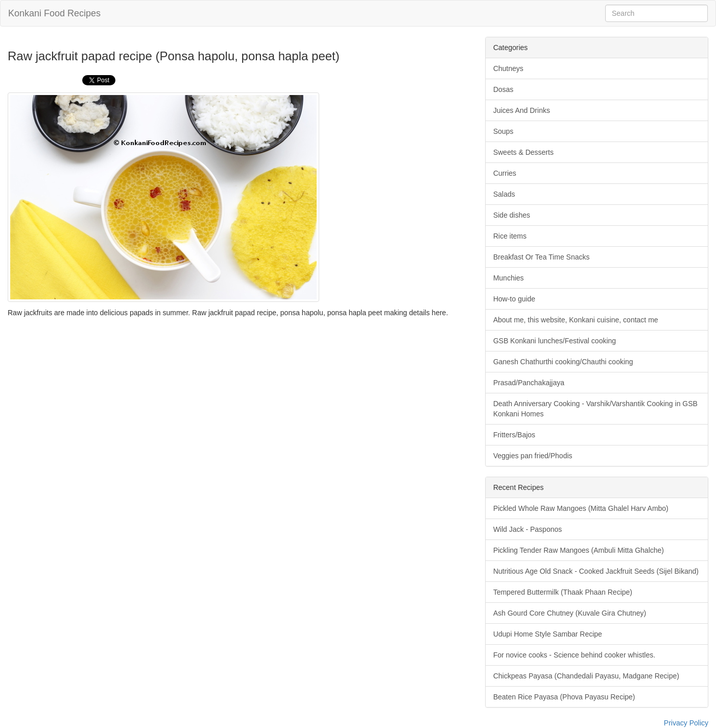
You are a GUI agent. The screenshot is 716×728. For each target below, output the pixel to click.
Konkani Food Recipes (54, 13)
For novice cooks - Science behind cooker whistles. (574, 655)
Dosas (504, 89)
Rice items (510, 236)
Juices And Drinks (522, 110)
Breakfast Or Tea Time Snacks (542, 257)
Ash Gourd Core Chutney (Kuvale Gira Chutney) (570, 613)
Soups (504, 131)
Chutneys (508, 68)
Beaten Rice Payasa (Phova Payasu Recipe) (564, 697)
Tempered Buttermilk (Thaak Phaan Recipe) (563, 592)
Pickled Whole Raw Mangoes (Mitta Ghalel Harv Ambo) (581, 508)
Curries (505, 173)
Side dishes (512, 215)
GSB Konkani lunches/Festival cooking (555, 341)
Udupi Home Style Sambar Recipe (548, 634)
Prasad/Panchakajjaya (529, 383)
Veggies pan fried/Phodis (533, 456)
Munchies (509, 278)
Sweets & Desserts (523, 152)
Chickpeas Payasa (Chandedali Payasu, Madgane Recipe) (586, 676)
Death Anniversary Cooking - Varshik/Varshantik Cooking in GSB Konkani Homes (595, 409)
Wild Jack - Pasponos (528, 529)
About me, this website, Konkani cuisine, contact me (576, 320)
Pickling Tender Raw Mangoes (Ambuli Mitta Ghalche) (579, 550)
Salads (504, 194)
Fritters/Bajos (514, 435)
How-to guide (515, 299)
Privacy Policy (686, 723)
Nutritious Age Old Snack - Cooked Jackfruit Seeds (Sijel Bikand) (596, 571)
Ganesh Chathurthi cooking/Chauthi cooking (563, 362)
